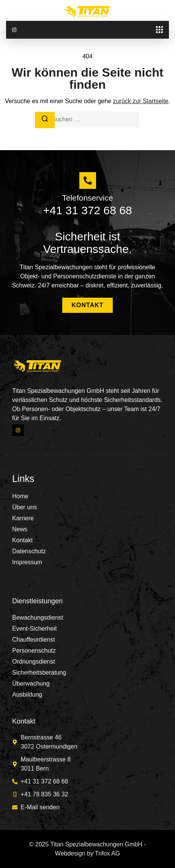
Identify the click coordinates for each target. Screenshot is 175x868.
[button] (159, 30)
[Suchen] (45, 120)
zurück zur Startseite (141, 101)
